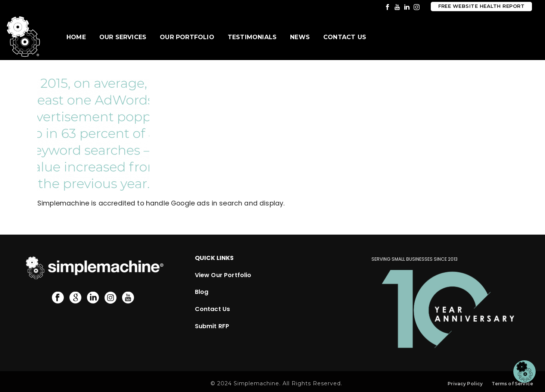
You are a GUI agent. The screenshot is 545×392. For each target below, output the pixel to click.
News (300, 37)
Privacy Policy (465, 384)
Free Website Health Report (481, 6)
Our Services (123, 37)
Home (76, 37)
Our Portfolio (187, 37)
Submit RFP (212, 326)
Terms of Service (512, 384)
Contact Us (345, 37)
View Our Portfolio (223, 275)
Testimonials (252, 37)
